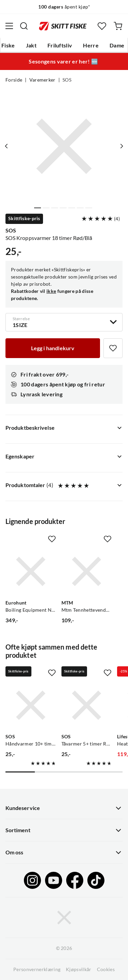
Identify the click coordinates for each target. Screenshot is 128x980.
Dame (117, 45)
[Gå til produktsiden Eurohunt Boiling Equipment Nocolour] (31, 571)
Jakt (31, 45)
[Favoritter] (102, 26)
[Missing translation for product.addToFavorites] (113, 348)
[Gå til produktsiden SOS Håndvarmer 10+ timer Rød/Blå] (31, 705)
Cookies (106, 969)
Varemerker (42, 80)
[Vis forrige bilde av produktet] (6, 146)
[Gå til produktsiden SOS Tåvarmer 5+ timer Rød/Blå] (87, 705)
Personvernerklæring (37, 969)
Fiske (8, 45)
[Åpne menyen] (9, 26)
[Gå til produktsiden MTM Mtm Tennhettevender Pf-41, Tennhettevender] (87, 571)
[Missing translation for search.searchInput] (24, 26)
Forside (14, 80)
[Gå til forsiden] (63, 26)
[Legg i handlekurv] (53, 348)
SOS (67, 80)
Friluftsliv (60, 45)
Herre (91, 45)
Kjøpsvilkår (79, 969)
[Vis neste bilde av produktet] (122, 146)
